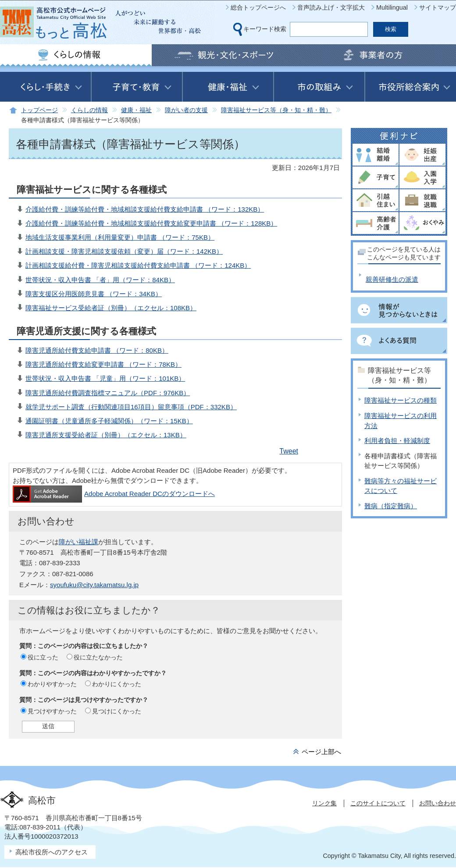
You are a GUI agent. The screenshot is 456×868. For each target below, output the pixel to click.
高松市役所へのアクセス (52, 852)
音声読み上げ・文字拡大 (331, 7)
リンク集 (324, 803)
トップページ (39, 110)
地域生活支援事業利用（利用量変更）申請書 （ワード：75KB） (120, 237)
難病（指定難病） (391, 506)
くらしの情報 (89, 110)
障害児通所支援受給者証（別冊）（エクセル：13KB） (106, 435)
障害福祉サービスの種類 (401, 400)
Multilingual (392, 7)
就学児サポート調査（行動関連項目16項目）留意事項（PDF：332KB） (131, 407)
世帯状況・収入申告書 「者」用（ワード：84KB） (100, 280)
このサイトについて (378, 803)
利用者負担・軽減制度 (397, 441)
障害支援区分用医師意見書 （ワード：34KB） (94, 294)
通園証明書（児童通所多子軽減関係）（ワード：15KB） (109, 421)
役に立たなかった (98, 657)
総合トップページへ (258, 7)
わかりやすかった (52, 684)
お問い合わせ (438, 803)
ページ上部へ (321, 752)
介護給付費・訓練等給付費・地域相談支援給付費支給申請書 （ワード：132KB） (145, 209)
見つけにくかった (117, 711)
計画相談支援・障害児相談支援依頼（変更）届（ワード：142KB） (124, 251)
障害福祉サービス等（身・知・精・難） (276, 110)
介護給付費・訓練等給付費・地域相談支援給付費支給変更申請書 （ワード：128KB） (151, 223)
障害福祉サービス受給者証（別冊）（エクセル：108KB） (111, 308)
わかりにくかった (117, 684)
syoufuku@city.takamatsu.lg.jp (94, 585)
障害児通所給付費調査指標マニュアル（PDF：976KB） (108, 393)
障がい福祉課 (78, 542)
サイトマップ (438, 7)
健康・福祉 (136, 110)
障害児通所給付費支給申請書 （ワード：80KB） (97, 350)
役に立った (43, 657)
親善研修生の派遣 (392, 279)
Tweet (289, 451)
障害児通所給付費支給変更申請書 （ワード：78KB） (103, 364)
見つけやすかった (52, 711)
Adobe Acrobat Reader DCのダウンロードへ (114, 494)
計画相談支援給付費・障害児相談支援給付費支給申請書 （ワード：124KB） (138, 265)
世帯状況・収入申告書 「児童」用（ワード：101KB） (105, 378)
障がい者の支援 (186, 110)
